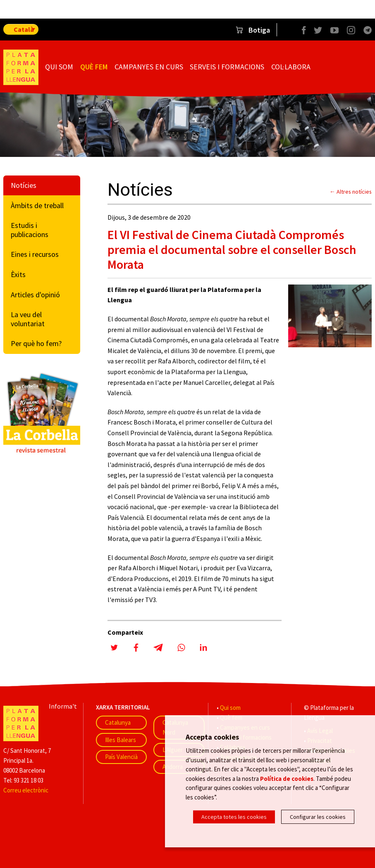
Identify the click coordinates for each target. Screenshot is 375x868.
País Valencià (121, 757)
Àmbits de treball (37, 205)
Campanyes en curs (149, 67)
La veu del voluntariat (28, 319)
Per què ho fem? (36, 343)
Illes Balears (121, 740)
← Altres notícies (351, 192)
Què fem (94, 67)
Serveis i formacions (227, 67)
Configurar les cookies (318, 817)
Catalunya (118, 722)
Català (24, 29)
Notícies (24, 185)
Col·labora (291, 67)
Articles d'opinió (35, 295)
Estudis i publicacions (30, 230)
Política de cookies (287, 778)
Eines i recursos (35, 254)
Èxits (18, 274)
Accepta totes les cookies (234, 817)
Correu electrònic (26, 790)
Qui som (59, 67)
